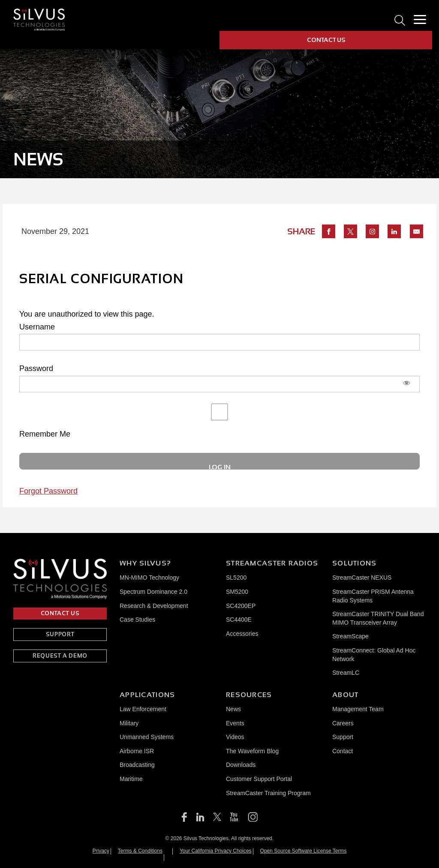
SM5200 (237, 592)
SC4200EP (241, 606)
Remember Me (219, 421)
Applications (147, 695)
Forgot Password (48, 491)
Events (235, 723)
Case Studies (137, 620)
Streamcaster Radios (272, 563)
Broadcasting (137, 765)
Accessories (242, 634)
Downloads (241, 765)
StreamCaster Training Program (268, 793)
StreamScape (350, 636)
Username (37, 327)
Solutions (355, 563)
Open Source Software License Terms (304, 851)
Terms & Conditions (140, 851)
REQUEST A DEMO (60, 656)
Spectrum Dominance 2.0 (153, 592)
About (345, 695)
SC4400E (239, 620)
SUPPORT (60, 634)
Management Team (358, 709)
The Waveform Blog (252, 751)
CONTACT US (326, 40)
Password (36, 368)
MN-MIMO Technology (149, 578)
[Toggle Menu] (420, 20)
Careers (343, 723)
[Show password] (407, 388)
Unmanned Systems (147, 737)
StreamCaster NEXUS (362, 578)
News (233, 709)
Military (129, 723)
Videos (235, 737)
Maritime (131, 779)
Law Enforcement (143, 709)
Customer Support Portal (259, 779)
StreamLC (346, 673)
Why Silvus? (145, 563)
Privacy (101, 851)
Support (343, 737)
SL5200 (236, 578)
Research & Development (154, 606)
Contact (343, 751)
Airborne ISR (137, 751)
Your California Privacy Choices (216, 851)
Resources (249, 695)
